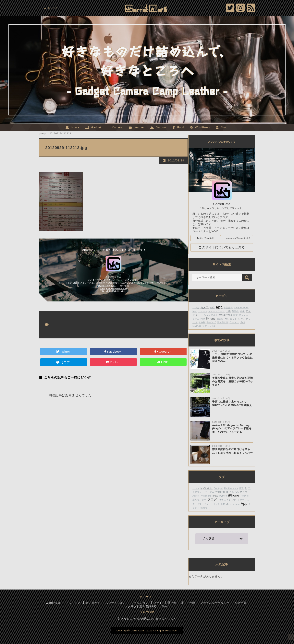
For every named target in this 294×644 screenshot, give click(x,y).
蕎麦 (241, 488)
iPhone (211, 319)
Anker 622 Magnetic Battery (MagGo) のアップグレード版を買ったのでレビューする (232, 429)
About (165, 606)
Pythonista (206, 496)
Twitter (64, 351)
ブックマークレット (203, 504)
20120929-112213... (62, 134)
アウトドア (73, 603)
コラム (196, 319)
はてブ (64, 362)
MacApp (197, 326)
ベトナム (210, 492)
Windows (244, 315)
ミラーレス (243, 500)
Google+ (163, 351)
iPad (243, 322)
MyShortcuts (231, 488)
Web (242, 311)
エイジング (230, 500)
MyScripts (207, 488)
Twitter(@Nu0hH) (108, 286)
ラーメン (234, 322)
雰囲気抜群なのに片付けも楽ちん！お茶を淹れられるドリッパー (233, 451)
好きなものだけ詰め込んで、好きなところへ (147, 619)
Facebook (113, 351)
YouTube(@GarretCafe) (113, 291)
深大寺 (204, 508)
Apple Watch (210, 315)
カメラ (205, 307)
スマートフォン (217, 311)
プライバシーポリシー (215, 603)
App (219, 307)
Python (223, 496)
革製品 (235, 311)
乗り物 (172, 603)
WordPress (225, 315)
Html (220, 500)
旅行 (212, 307)
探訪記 (220, 319)
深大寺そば (223, 322)
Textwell (245, 496)
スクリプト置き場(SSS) (141, 606)
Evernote (235, 504)
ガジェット (231, 319)
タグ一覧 (241, 603)
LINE (163, 362)
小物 (228, 311)
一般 (192, 603)
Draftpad (219, 488)
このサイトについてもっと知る (222, 247)
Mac (195, 311)
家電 (235, 315)
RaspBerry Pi (241, 308)
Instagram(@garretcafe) (113, 288)
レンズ (196, 488)
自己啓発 (228, 308)
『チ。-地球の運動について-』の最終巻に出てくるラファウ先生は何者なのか (233, 358)
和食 (203, 319)
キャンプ (211, 322)
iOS (237, 492)
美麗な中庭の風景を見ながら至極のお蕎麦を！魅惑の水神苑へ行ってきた (233, 381)
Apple (196, 496)
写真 (232, 492)
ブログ (212, 499)
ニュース (203, 311)
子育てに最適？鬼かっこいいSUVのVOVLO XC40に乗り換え (232, 403)
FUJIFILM (220, 504)
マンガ (196, 308)
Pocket (113, 362)
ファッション (209, 326)
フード (158, 603)
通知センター (199, 500)
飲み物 (202, 322)
